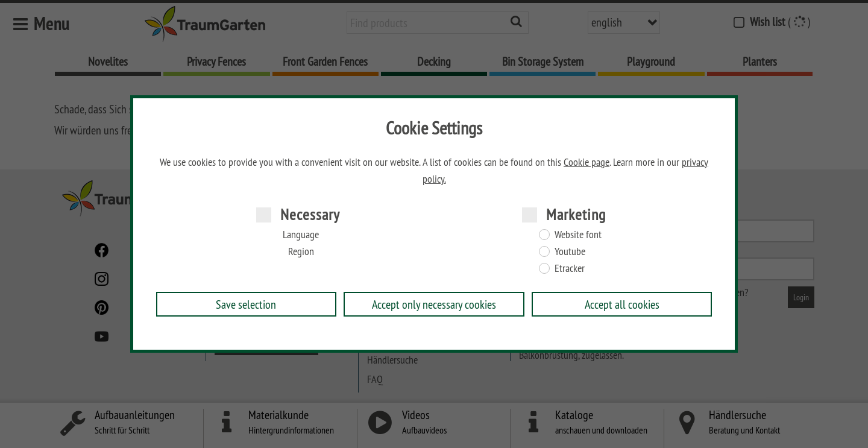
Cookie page (587, 162)
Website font (578, 235)
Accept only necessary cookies (434, 304)
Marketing (576, 214)
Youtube (570, 251)
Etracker (570, 268)
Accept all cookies (622, 304)
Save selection (246, 304)
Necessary (310, 214)
